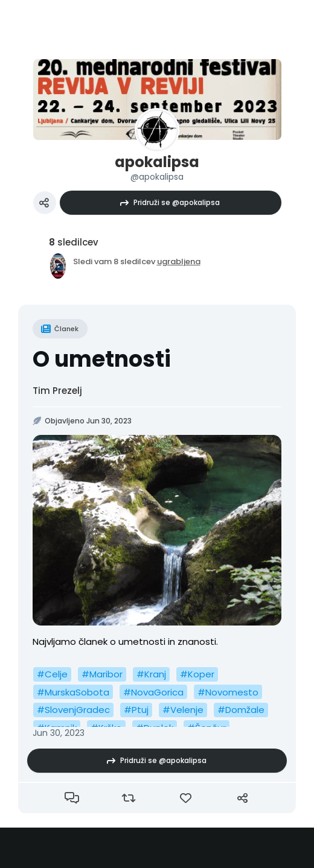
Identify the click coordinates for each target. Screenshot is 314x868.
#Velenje (183, 710)
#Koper (197, 674)
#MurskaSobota (73, 692)
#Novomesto (228, 692)
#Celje (52, 674)
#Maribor (102, 674)
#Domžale (241, 710)
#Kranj (151, 674)
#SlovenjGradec (73, 710)
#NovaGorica (153, 692)
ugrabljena (179, 261)
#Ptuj (136, 710)
